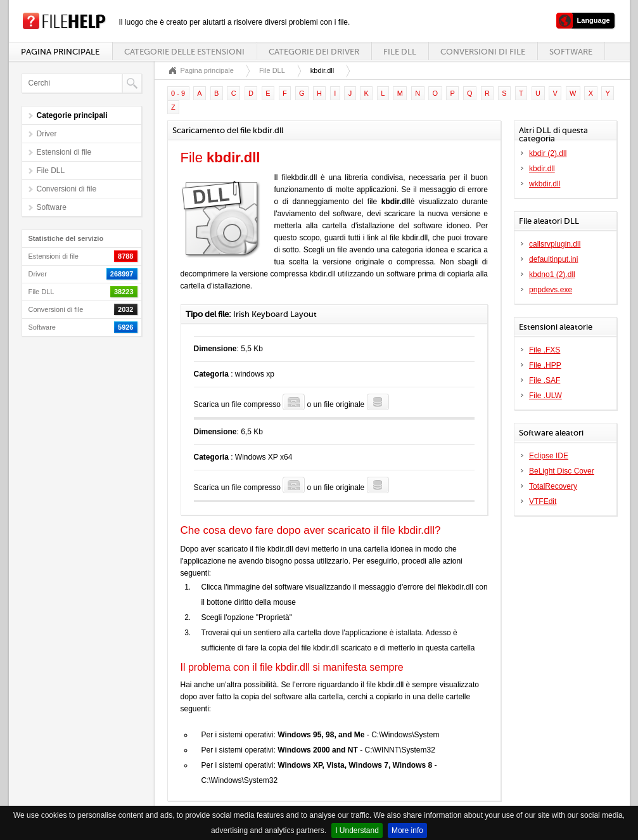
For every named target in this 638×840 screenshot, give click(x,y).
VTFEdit (543, 501)
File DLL (400, 52)
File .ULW (545, 396)
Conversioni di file (483, 52)
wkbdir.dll (545, 184)
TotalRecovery (553, 486)
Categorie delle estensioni (184, 52)
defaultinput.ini (553, 259)
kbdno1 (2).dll (552, 275)
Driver (47, 134)
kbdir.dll (542, 169)
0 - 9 (178, 93)
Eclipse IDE (549, 456)
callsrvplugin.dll (555, 244)
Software (571, 52)
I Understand (357, 830)
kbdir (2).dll (548, 153)
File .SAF (545, 380)
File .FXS (545, 350)
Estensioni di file (64, 152)
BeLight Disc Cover (562, 471)
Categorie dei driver (314, 52)
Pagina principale (60, 52)
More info (407, 830)
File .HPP (545, 365)
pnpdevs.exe (551, 290)
